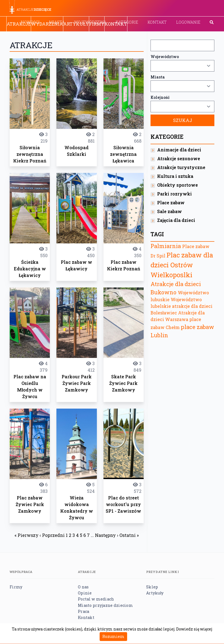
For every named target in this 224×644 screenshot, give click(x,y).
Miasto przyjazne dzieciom (105, 605)
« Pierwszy (27, 535)
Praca (84, 611)
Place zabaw (171, 203)
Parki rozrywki (174, 194)
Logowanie (188, 22)
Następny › (107, 535)
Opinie (85, 593)
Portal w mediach (96, 599)
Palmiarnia (166, 246)
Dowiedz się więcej (194, 629)
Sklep (152, 587)
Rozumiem (113, 636)
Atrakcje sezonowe (179, 158)
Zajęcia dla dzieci (176, 220)
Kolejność (160, 97)
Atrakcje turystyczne (181, 167)
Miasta (158, 77)
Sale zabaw (170, 211)
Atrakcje (19, 24)
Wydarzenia (47, 24)
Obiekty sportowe (177, 185)
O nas (83, 587)
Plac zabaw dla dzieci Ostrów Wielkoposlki (182, 265)
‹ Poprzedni (52, 535)
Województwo (165, 57)
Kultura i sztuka (175, 176)
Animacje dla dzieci (179, 150)
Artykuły (76, 24)
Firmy (97, 24)
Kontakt (157, 22)
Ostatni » (129, 535)
